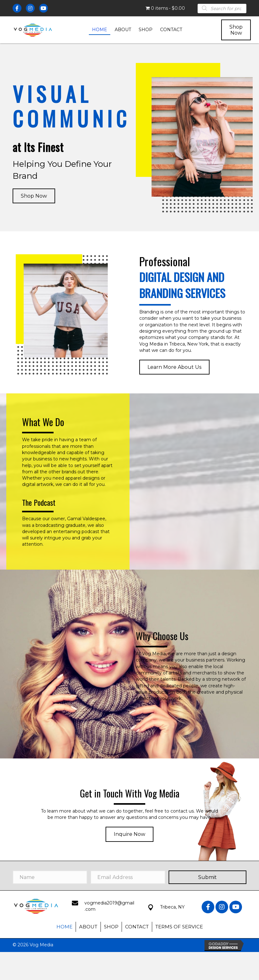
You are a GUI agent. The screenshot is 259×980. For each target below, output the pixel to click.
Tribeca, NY (172, 907)
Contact (137, 927)
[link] (100, 30)
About (88, 927)
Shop (111, 927)
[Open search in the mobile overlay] (222, 8)
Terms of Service (179, 927)
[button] (236, 30)
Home (64, 927)
